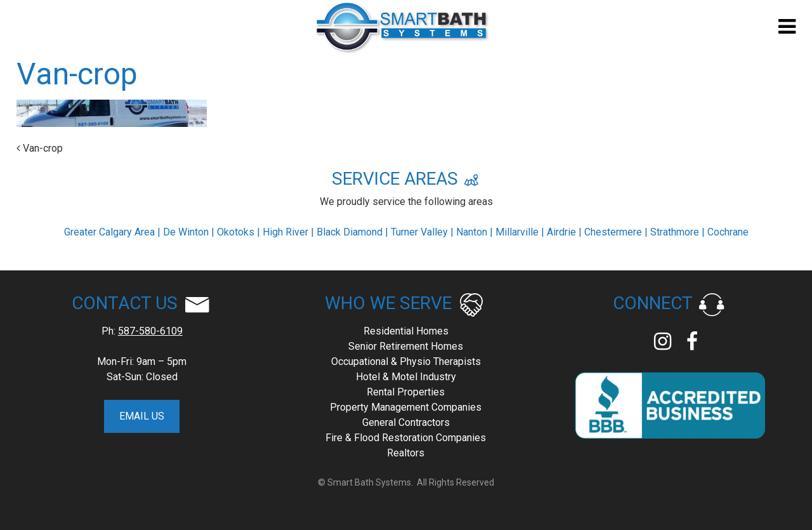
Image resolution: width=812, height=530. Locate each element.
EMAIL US (142, 416)
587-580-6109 (150, 331)
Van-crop (40, 148)
